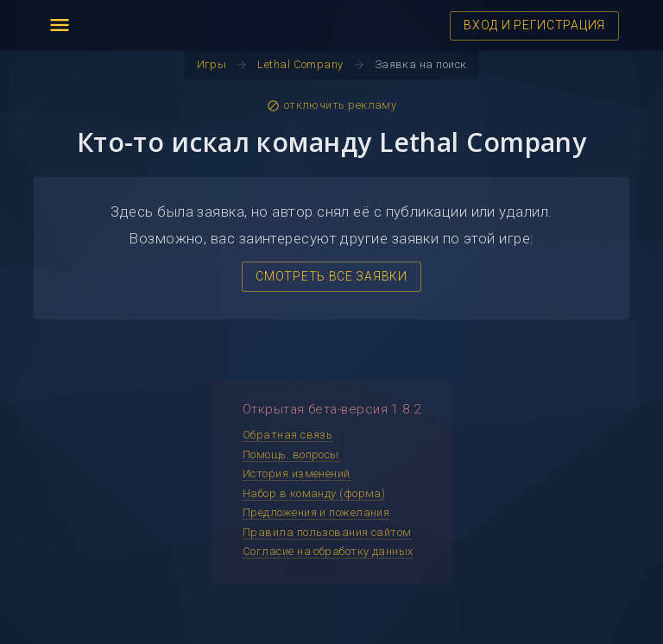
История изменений (297, 474)
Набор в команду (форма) (314, 493)
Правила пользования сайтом (327, 532)
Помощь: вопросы (291, 455)
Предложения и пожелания (316, 512)
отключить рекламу (332, 105)
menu (60, 25)
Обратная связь (287, 435)
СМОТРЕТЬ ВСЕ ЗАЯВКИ (331, 276)
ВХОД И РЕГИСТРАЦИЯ (534, 25)
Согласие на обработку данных (328, 551)
